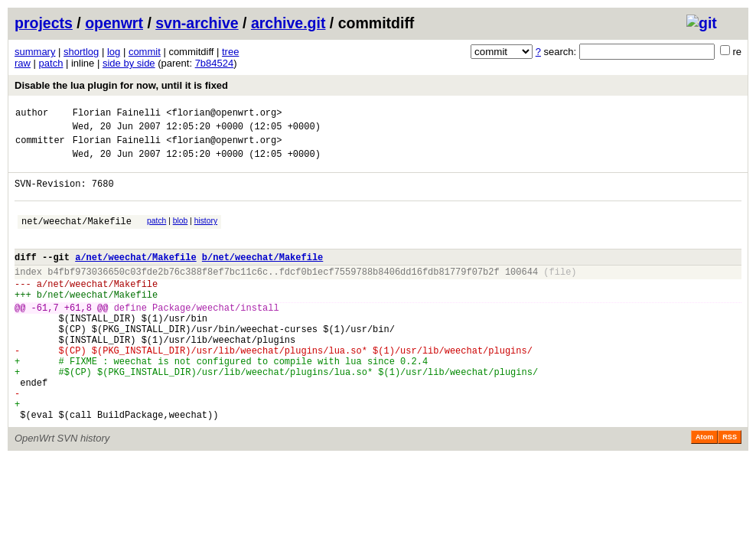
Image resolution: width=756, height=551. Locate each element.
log (114, 52)
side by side (129, 63)
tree (230, 52)
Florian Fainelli (117, 114)
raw (23, 63)
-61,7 (45, 337)
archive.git (288, 23)
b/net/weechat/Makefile (262, 277)
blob (181, 235)
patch (51, 63)
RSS (730, 490)
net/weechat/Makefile (77, 237)
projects (44, 23)
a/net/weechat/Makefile (135, 277)
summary (35, 52)
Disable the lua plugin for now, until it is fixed (121, 85)
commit (145, 52)
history (206, 235)
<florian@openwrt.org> (224, 114)
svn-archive (197, 23)
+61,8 (78, 337)
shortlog (81, 52)
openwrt (114, 23)
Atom (704, 490)
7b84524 (215, 63)
